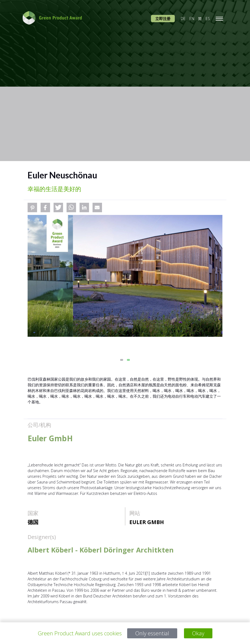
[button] (32, 207)
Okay (198, 633)
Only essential (152, 633)
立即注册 (163, 19)
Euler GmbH (147, 522)
